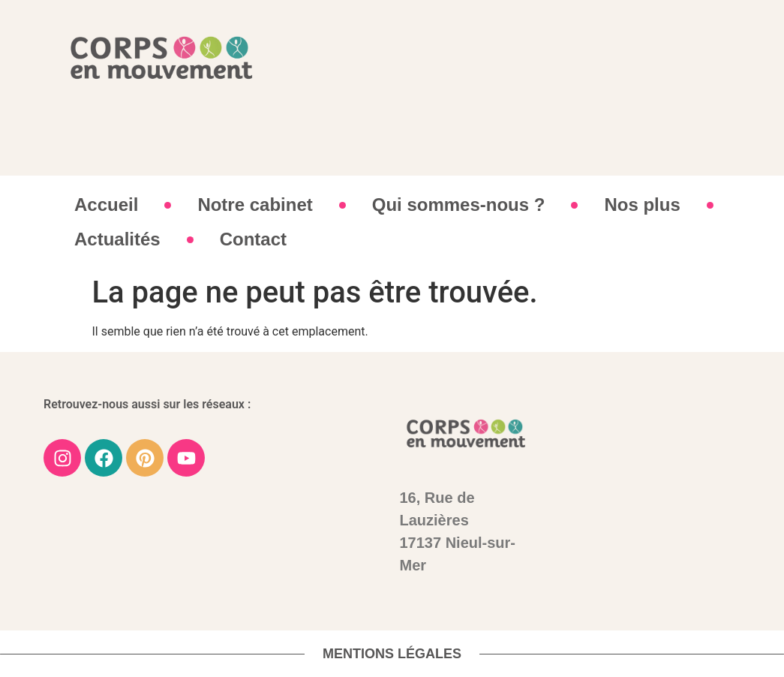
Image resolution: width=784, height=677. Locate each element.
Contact (253, 239)
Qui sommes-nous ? (459, 205)
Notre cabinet (255, 205)
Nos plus (642, 205)
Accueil (106, 205)
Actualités (117, 239)
